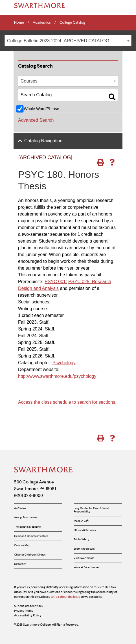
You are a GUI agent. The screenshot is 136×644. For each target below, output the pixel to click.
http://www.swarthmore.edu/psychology (57, 376)
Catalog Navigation (43, 141)
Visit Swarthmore (84, 558)
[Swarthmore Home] (44, 470)
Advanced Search (36, 120)
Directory (20, 564)
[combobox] (68, 41)
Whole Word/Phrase (41, 109)
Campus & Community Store (31, 536)
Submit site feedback (29, 606)
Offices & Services (85, 530)
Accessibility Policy (28, 615)
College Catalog (72, 23)
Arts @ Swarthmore (26, 517)
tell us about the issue (65, 597)
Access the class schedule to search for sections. (67, 402)
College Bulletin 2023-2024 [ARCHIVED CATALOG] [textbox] (59, 41)
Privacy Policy (24, 611)
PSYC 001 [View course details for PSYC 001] (55, 282)
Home (19, 23)
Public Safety (81, 539)
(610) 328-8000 (28, 495)
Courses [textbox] (29, 81)
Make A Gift (81, 521)
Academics (42, 23)
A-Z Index (20, 508)
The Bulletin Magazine (28, 527)
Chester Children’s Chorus (30, 555)
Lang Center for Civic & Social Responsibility (91, 510)
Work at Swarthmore (86, 567)
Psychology (64, 363)
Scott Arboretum (84, 549)
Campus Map (22, 545)
